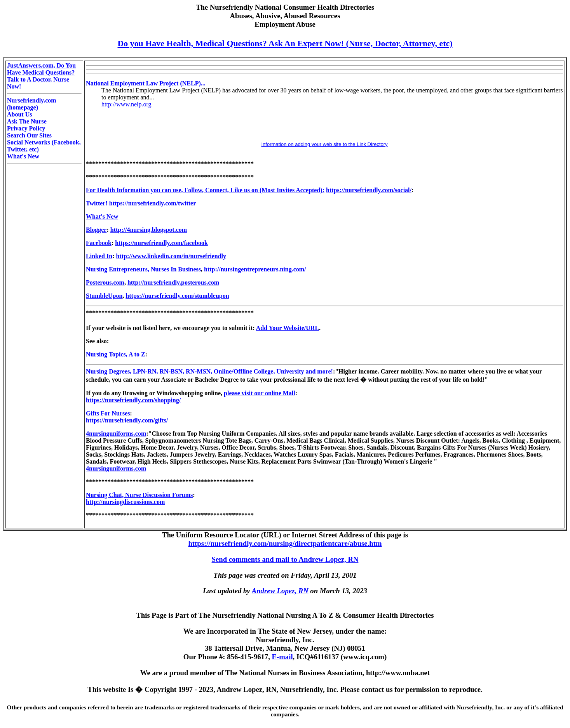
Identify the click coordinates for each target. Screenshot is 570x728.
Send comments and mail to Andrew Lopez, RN (285, 559)
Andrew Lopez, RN (280, 591)
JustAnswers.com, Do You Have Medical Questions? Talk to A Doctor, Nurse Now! (41, 76)
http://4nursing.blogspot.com (149, 230)
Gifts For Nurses (108, 413)
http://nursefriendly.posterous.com (173, 282)
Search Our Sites (29, 135)
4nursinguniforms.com (116, 433)
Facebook (99, 243)
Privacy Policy (26, 128)
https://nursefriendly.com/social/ (369, 190)
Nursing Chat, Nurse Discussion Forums (139, 495)
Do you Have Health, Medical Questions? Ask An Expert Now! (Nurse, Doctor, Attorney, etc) (285, 43)
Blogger (96, 230)
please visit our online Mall (260, 393)
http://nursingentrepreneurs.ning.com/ (255, 269)
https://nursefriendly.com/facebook (161, 243)
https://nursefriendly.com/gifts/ (127, 420)
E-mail (282, 657)
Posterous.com (105, 282)
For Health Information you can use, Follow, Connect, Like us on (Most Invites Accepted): (205, 190)
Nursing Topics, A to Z (116, 354)
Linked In (99, 256)
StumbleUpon (104, 296)
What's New (23, 156)
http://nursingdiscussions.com (125, 502)
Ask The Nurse (27, 121)
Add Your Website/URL (288, 328)
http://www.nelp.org (126, 104)
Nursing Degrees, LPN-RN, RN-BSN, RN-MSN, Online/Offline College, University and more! (209, 371)
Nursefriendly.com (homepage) (32, 104)
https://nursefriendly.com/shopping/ (133, 400)
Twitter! (97, 203)
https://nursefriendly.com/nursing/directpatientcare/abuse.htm (285, 543)
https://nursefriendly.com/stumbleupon (177, 296)
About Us (19, 114)
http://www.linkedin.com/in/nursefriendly (171, 256)
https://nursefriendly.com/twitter (153, 203)
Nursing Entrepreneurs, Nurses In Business (143, 269)
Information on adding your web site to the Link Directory (324, 144)
